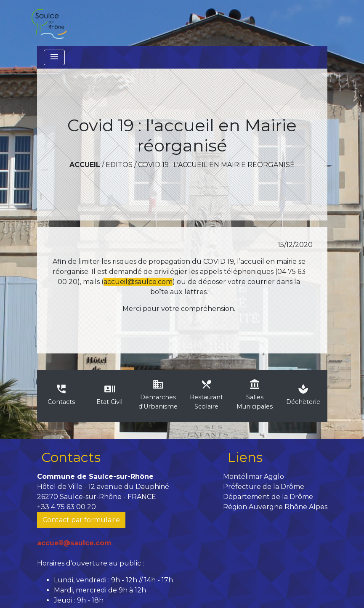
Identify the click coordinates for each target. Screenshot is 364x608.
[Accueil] (49, 23)
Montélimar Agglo (254, 477)
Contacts (71, 457)
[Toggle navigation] (54, 57)
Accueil (85, 165)
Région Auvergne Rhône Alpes (275, 507)
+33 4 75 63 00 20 (66, 507)
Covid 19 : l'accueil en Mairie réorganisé (216, 165)
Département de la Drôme (268, 497)
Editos (119, 165)
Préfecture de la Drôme (264, 487)
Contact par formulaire (81, 520)
